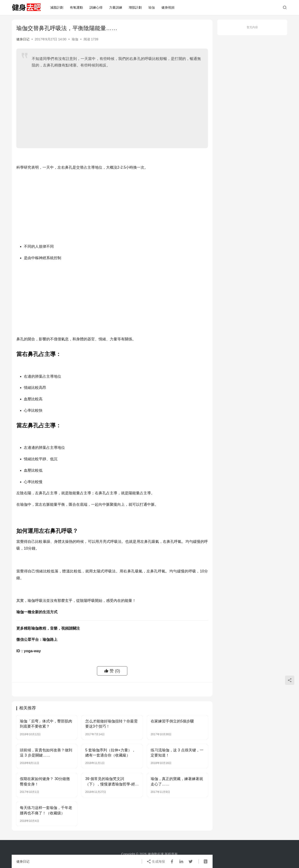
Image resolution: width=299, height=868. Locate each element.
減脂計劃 (57, 7)
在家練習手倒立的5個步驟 (172, 721)
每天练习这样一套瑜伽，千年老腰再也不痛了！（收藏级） (46, 810)
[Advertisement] (116, 106)
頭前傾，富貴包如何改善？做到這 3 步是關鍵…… (46, 753)
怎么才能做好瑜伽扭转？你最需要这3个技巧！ (111, 724)
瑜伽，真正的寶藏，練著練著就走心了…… (177, 781)
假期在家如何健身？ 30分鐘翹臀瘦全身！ (45, 781)
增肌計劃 (135, 7)
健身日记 (23, 39)
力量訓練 (116, 7)
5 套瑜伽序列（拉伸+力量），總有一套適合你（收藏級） (110, 753)
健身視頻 (168, 7)
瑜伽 (152, 7)
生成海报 (156, 861)
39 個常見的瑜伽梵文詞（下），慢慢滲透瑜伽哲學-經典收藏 (112, 782)
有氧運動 (76, 7)
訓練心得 (96, 7)
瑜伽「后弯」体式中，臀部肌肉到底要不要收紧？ (46, 724)
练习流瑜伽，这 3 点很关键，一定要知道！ (177, 753)
